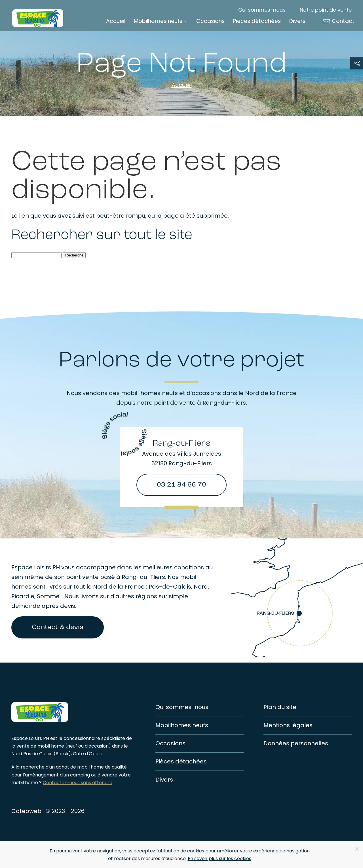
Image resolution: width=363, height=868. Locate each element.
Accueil (116, 21)
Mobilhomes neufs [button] (162, 21)
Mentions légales (288, 725)
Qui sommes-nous (262, 10)
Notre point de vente (326, 10)
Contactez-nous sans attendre (78, 783)
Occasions (210, 21)
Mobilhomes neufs (182, 725)
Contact (338, 21)
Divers (297, 21)
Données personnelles (296, 743)
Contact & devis (58, 627)
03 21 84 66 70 (181, 485)
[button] (357, 63)
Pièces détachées (257, 21)
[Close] (357, 849)
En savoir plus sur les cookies (220, 859)
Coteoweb (26, 811)
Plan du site (280, 707)
